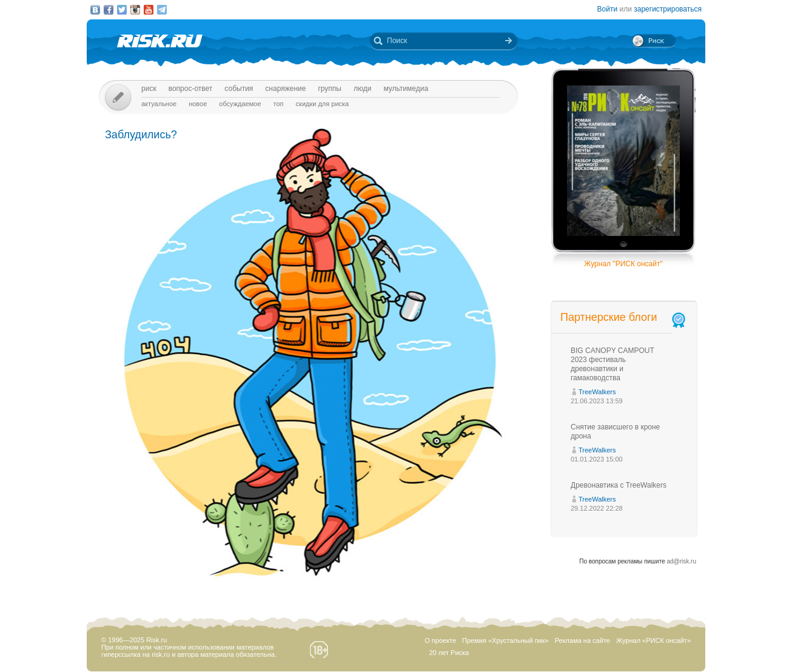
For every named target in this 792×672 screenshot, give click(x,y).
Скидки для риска (323, 104)
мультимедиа (406, 89)
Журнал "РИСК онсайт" (623, 264)
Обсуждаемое (240, 104)
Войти (608, 9)
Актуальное (159, 104)
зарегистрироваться (668, 9)
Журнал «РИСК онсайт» (653, 640)
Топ (279, 104)
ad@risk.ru (682, 561)
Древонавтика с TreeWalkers (619, 485)
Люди (362, 89)
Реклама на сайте (582, 640)
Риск (149, 89)
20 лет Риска (449, 653)
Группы (330, 89)
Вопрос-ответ (191, 89)
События (239, 89)
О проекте (440, 640)
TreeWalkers (597, 392)
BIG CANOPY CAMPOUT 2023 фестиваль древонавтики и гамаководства (612, 364)
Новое (198, 104)
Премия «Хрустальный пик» (505, 640)
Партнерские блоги (624, 318)
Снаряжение (285, 89)
